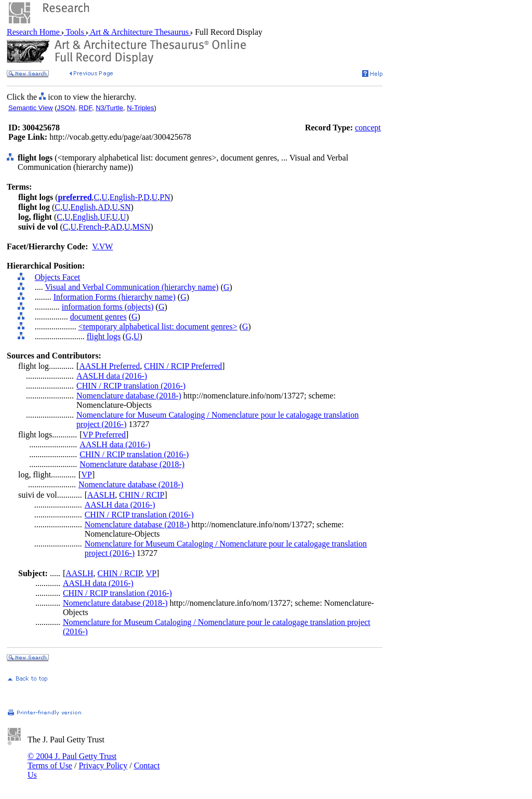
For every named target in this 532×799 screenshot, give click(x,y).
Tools (75, 32)
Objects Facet (58, 277)
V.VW (102, 247)
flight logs (104, 336)
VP (86, 475)
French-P (93, 227)
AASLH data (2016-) (112, 376)
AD (104, 207)
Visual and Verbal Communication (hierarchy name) (131, 287)
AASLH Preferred (109, 366)
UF (105, 217)
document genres (98, 317)
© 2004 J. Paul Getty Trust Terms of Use (72, 761)
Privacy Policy (103, 765)
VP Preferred (104, 435)
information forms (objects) (108, 307)
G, (129, 336)
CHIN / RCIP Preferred (183, 366)
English (83, 207)
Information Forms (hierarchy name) (115, 297)
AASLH (101, 495)
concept (368, 128)
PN (165, 197)
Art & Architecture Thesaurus (139, 32)
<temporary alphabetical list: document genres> (158, 327)
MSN (142, 227)
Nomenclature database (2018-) (129, 396)
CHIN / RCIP (142, 495)
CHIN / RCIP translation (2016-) (131, 386)
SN (125, 207)
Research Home (34, 32)
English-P (125, 197)
